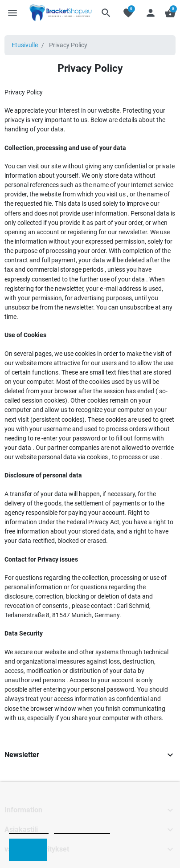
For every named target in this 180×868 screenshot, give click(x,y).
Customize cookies (82, 829)
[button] (106, 13)
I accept (28, 850)
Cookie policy (29, 829)
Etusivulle (25, 45)
